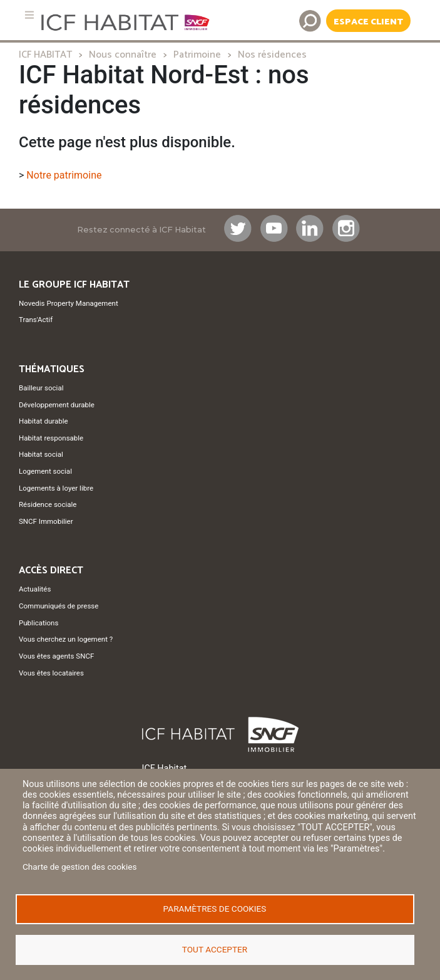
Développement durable (57, 405)
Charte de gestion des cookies (80, 867)
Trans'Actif (36, 320)
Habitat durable (43, 421)
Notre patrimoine (64, 175)
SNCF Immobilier (46, 521)
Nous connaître (123, 55)
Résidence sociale (48, 504)
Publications (38, 623)
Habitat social (41, 454)
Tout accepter (215, 949)
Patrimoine (197, 55)
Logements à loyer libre (56, 488)
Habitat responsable (51, 438)
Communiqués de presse (59, 606)
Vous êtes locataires (51, 673)
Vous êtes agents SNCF (56, 656)
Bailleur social (41, 388)
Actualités (35, 589)
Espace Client (368, 22)
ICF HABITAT (45, 55)
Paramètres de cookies (215, 909)
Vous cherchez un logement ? (66, 639)
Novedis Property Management (69, 303)
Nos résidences (272, 55)
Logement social (45, 471)
